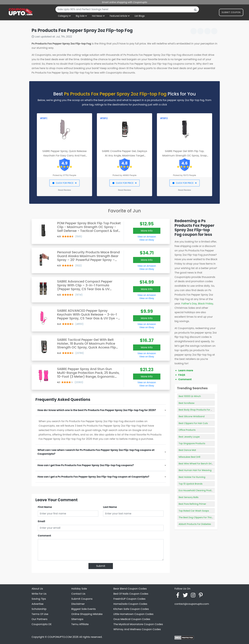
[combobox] (127, 9)
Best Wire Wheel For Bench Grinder (198, 464)
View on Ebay (147, 240)
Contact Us (78, 594)
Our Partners (39, 619)
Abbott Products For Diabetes (195, 524)
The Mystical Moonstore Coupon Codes (138, 624)
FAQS (182, 375)
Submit (101, 566)
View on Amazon (147, 237)
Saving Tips (39, 599)
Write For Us (39, 594)
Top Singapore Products (192, 443)
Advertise (38, 604)
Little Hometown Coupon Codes (133, 614)
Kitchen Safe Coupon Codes (131, 609)
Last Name (110, 507)
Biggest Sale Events (84, 609)
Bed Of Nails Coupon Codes (131, 594)
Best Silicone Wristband (192, 416)
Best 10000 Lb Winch (190, 396)
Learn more (186, 370)
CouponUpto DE (42, 624)
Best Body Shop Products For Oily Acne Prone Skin (206, 410)
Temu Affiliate (80, 624)
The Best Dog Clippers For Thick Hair (198, 517)
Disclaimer (78, 604)
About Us (37, 589)
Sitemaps (77, 619)
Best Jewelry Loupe (189, 437)
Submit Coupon (231, 13)
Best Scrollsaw (187, 403)
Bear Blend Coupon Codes (130, 589)
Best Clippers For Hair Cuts (193, 423)
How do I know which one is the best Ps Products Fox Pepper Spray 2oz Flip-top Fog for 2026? (97, 410)
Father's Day (189, 304)
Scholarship (39, 609)
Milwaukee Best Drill (189, 457)
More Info (147, 231)
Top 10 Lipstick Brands (191, 484)
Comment (44, 536)
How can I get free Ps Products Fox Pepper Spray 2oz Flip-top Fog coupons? (86, 465)
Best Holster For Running (192, 477)
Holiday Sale (79, 589)
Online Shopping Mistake (87, 614)
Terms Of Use (40, 614)
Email (41, 521)
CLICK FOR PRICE (64, 183)
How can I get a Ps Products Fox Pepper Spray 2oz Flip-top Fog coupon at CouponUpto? (93, 477)
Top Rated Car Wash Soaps (194, 511)
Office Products (187, 430)
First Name (45, 507)
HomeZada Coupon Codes (130, 604)
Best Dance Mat (187, 450)
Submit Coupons (82, 599)
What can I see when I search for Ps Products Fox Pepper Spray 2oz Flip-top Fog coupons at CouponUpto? (96, 452)
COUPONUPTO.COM (60, 637)
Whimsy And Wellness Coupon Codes (137, 629)
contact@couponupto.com (192, 604)
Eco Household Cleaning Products (197, 490)
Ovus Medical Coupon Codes (132, 619)
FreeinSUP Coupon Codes (129, 599)
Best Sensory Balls (189, 497)
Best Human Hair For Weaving (195, 470)
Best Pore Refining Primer (192, 504)
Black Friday (206, 304)
